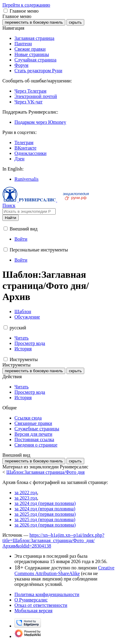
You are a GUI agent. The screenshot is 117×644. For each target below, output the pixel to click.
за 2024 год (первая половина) (45, 503)
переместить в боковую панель (34, 22)
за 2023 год (26, 498)
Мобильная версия (33, 611)
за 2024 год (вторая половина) (45, 509)
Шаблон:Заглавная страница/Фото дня (45, 472)
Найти (11, 218)
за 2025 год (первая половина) (45, 514)
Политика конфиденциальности (47, 594)
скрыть (75, 22)
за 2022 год (26, 493)
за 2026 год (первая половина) (45, 525)
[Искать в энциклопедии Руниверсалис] (29, 211)
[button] (6, 11)
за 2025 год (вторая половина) (45, 519)
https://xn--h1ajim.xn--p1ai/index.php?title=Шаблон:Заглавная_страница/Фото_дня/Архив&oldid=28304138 (53, 540)
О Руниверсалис (31, 600)
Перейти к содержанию (26, 5)
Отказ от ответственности (41, 605)
